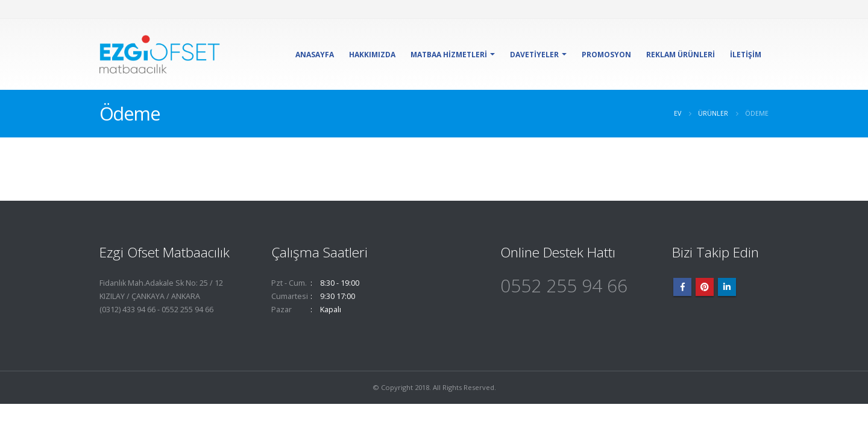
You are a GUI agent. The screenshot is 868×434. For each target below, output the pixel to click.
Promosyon (606, 55)
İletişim (746, 55)
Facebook (682, 287)
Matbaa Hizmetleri (449, 55)
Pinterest (705, 287)
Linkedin (727, 287)
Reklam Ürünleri (681, 55)
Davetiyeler (534, 55)
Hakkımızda (372, 55)
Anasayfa (315, 55)
